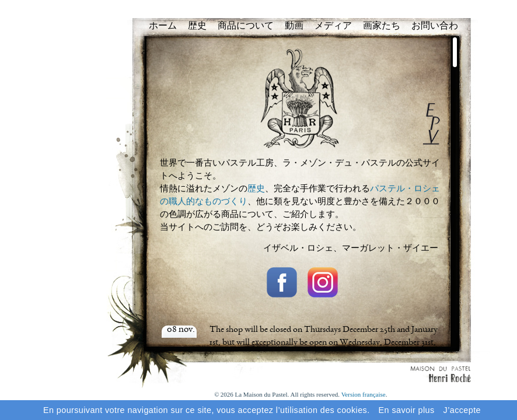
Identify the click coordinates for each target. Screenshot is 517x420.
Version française (364, 394)
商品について (246, 27)
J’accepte (462, 410)
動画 (294, 27)
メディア (333, 27)
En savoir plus (407, 410)
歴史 (197, 27)
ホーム (163, 27)
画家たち (382, 27)
